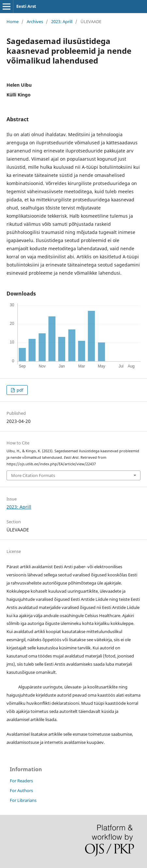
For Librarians (23, 800)
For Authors (21, 790)
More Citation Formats (33, 475)
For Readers (21, 781)
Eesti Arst (26, 6)
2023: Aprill (62, 22)
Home (13, 22)
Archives (35, 22)
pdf (19, 390)
